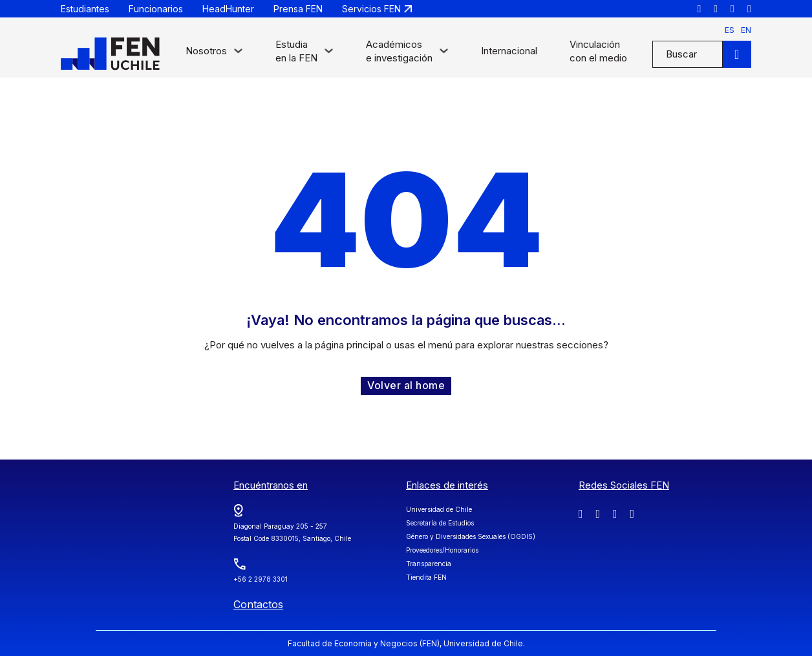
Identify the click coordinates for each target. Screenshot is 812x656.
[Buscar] (737, 54)
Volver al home (406, 385)
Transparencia (429, 564)
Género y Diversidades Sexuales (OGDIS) (471, 536)
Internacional (509, 51)
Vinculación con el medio (598, 51)
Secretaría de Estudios (440, 523)
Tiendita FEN (426, 577)
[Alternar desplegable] (238, 54)
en (746, 30)
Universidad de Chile (439, 509)
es (730, 30)
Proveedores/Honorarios (442, 550)
